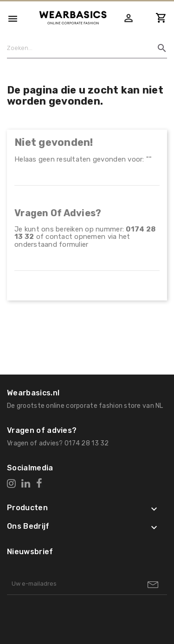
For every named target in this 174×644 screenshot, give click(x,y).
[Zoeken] (84, 48)
